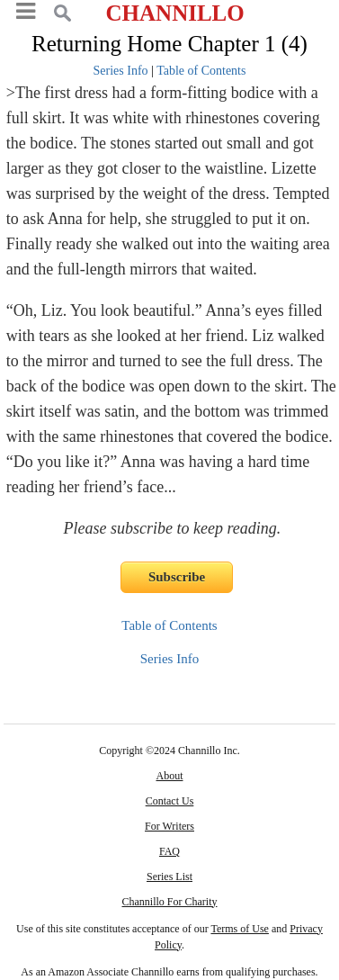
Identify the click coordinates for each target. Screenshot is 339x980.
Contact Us (170, 801)
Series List (169, 877)
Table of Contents (201, 71)
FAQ (169, 851)
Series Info (121, 71)
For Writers (169, 826)
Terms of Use (239, 929)
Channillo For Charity (169, 902)
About (169, 776)
